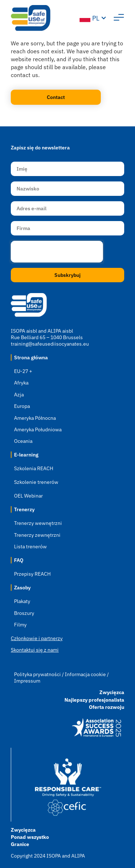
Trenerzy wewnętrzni (38, 523)
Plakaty (22, 601)
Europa (22, 406)
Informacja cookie (85, 674)
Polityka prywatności (38, 674)
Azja (19, 395)
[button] (119, 18)
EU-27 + (23, 371)
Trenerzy (24, 509)
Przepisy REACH (32, 574)
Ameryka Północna (35, 418)
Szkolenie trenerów (36, 482)
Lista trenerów (30, 547)
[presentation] (57, 252)
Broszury (24, 613)
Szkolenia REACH (34, 468)
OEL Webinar (28, 496)
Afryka (21, 383)
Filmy (20, 625)
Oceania (23, 441)
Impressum (27, 681)
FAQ (19, 560)
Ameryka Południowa (38, 429)
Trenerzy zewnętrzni (37, 535)
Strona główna (31, 357)
